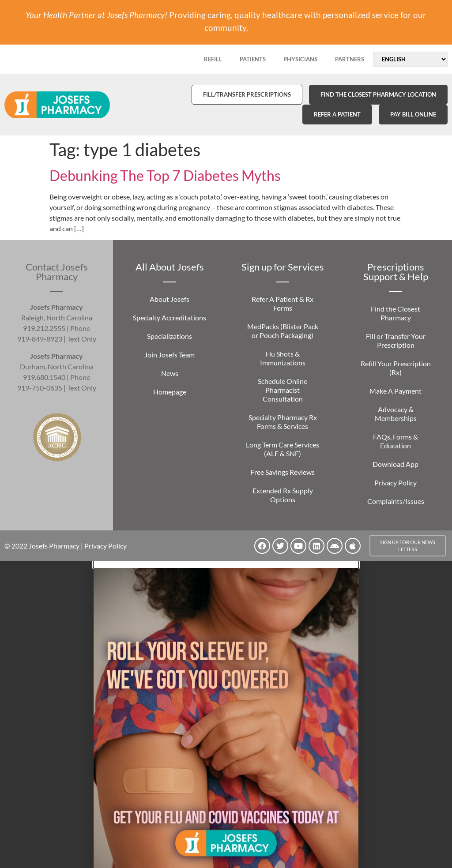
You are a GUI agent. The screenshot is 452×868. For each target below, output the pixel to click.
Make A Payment (395, 391)
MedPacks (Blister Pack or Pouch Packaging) (283, 331)
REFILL (213, 59)
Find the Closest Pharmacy (395, 313)
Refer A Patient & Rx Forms (282, 303)
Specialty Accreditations (169, 318)
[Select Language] (410, 59)
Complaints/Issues (396, 501)
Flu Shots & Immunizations (283, 358)
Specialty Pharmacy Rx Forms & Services (283, 422)
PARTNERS (350, 59)
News (170, 373)
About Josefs (169, 299)
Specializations (169, 336)
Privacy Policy (395, 483)
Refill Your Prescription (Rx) (396, 368)
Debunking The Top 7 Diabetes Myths (165, 175)
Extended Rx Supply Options (283, 495)
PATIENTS (253, 59)
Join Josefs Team (169, 355)
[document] (226, 714)
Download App (395, 464)
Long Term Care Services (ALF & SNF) (282, 449)
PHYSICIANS (300, 59)
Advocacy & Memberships (396, 414)
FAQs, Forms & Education (395, 441)
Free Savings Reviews (282, 472)
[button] (226, 564)
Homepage (170, 392)
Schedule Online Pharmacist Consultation (282, 390)
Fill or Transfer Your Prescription (396, 340)
